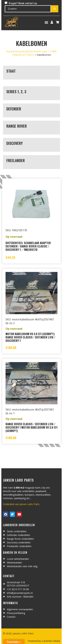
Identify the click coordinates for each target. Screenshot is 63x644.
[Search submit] (55, 9)
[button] (46, 22)
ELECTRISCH (28, 55)
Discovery (20, 51)
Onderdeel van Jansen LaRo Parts (21, 504)
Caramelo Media (51, 641)
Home (9, 51)
